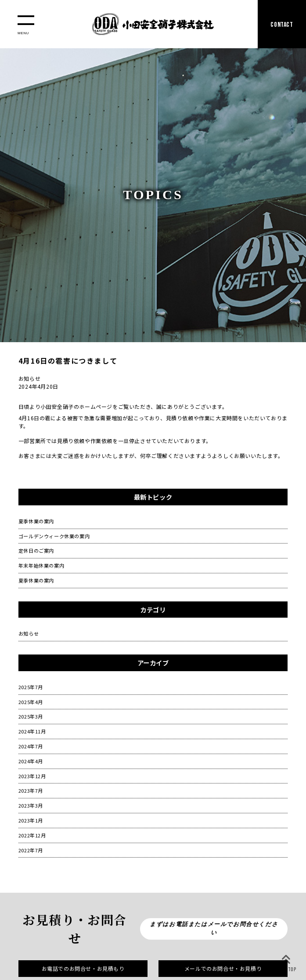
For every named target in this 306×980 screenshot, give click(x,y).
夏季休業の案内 (36, 521)
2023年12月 (32, 776)
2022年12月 (32, 835)
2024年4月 (31, 761)
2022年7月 (31, 850)
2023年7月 (31, 790)
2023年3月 (31, 805)
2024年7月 (31, 746)
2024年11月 (32, 731)
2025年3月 (31, 716)
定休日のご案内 (36, 551)
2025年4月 (31, 702)
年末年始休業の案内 (41, 565)
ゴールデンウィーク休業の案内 (54, 536)
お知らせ (29, 633)
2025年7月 (31, 687)
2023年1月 (31, 820)
